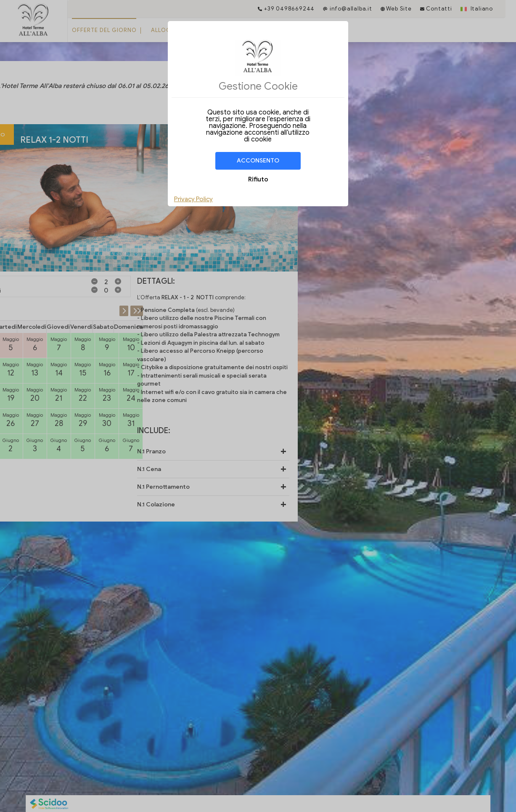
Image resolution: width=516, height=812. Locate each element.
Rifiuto (258, 179)
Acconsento (258, 161)
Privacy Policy (193, 199)
